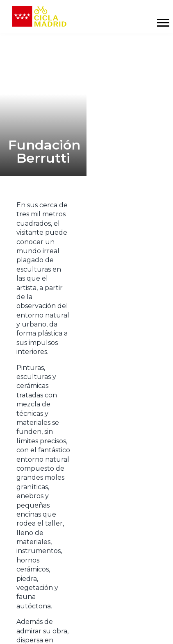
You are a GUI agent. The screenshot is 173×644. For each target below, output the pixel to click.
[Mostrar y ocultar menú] (163, 23)
